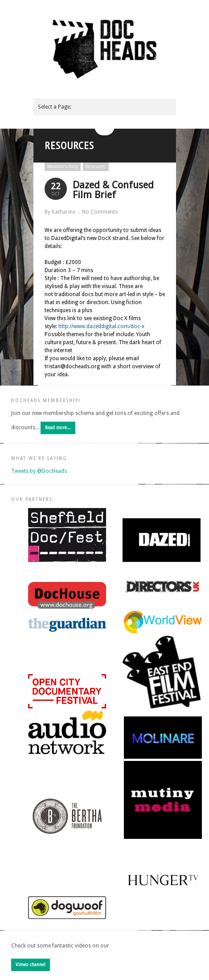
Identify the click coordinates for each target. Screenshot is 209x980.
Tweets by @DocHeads (39, 471)
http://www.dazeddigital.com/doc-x (101, 326)
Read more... (58, 428)
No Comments (100, 212)
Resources (96, 167)
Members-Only (63, 167)
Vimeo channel (31, 965)
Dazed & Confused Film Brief (113, 190)
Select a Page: (55, 107)
